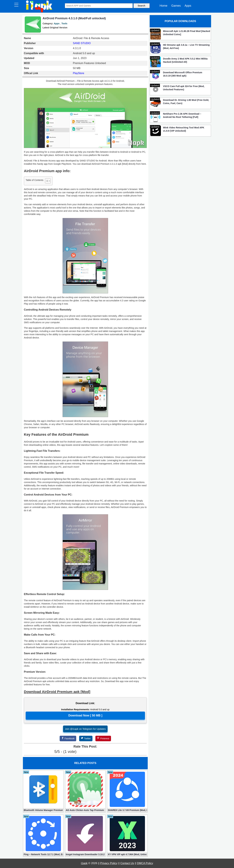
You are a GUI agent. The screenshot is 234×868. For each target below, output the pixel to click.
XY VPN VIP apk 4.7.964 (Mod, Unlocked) (127, 854)
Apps (188, 6)
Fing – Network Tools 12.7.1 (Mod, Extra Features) (43, 854)
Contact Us (127, 863)
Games (176, 6)
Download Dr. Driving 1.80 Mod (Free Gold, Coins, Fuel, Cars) (186, 102)
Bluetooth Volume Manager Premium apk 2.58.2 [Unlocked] (43, 810)
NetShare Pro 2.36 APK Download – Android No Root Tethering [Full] (182, 115)
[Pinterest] (103, 738)
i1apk (84, 863)
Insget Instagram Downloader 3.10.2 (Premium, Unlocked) (85, 854)
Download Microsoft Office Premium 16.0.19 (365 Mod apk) (183, 74)
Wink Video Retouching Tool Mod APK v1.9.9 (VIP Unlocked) (184, 129)
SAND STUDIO (82, 43)
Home (163, 6)
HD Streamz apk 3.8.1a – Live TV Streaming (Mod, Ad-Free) (186, 47)
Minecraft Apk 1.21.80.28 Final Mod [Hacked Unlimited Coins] (187, 33)
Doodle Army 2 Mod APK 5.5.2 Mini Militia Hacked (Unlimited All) (185, 60)
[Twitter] (86, 738)
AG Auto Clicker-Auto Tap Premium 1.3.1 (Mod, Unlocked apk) (85, 810)
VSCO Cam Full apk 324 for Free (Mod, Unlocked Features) (184, 88)
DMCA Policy (145, 863)
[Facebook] (68, 738)
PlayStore (79, 73)
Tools (64, 24)
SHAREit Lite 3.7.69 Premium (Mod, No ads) (127, 810)
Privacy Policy (109, 863)
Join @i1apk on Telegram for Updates (85, 729)
